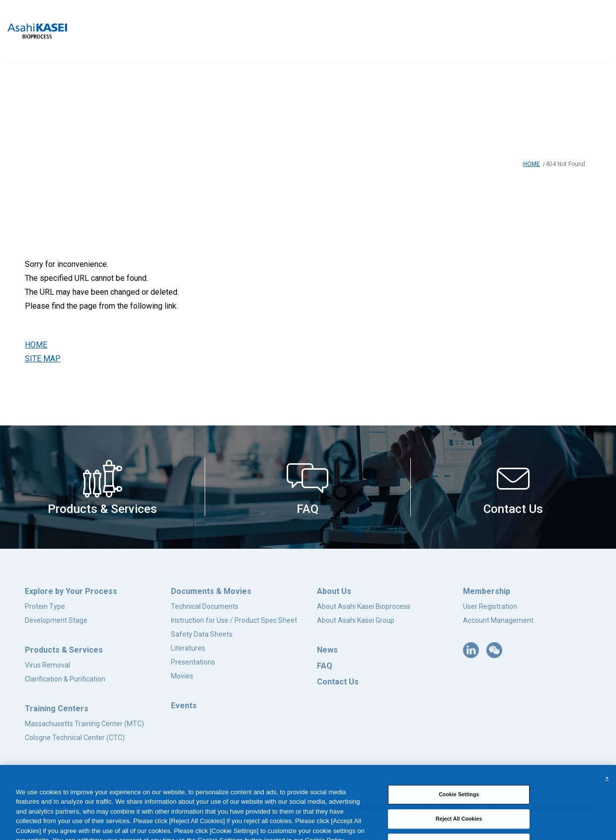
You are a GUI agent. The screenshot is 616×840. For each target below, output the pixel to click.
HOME (532, 164)
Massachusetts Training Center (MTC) (84, 724)
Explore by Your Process (71, 591)
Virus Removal (47, 665)
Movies (182, 676)
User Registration (490, 606)
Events (184, 706)
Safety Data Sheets (202, 634)
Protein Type (45, 606)
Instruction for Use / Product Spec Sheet (234, 620)
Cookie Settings (459, 801)
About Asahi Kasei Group (356, 620)
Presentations (193, 662)
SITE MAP (43, 359)
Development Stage (56, 620)
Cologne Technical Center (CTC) (75, 738)
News (327, 650)
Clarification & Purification (65, 679)
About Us (334, 591)
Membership (487, 591)
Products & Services (64, 650)
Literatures (188, 648)
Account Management (498, 620)
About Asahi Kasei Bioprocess (364, 606)
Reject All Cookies (459, 825)
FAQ (325, 666)
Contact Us (338, 682)
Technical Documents (205, 606)
